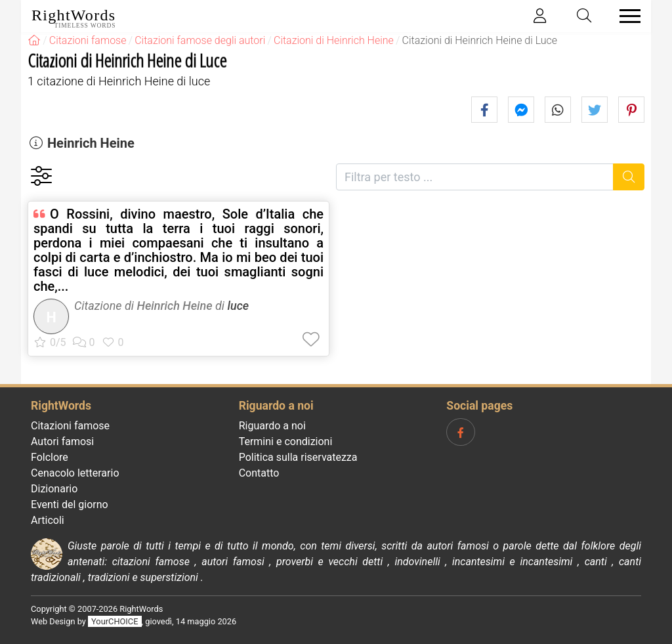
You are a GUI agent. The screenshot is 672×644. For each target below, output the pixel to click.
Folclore (50, 457)
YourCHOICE (115, 621)
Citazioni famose (70, 426)
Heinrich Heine (91, 143)
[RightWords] (34, 40)
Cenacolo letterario (75, 473)
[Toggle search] (585, 16)
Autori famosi (62, 441)
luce (239, 306)
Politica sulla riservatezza (298, 457)
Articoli (48, 520)
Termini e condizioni (286, 441)
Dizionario (54, 489)
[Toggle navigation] (626, 16)
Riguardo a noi (272, 426)
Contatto (259, 473)
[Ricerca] (629, 177)
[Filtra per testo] (475, 177)
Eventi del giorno (70, 504)
